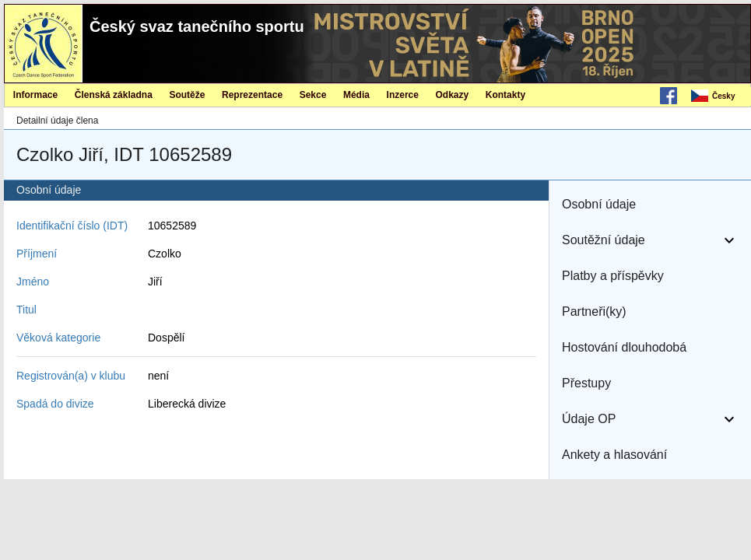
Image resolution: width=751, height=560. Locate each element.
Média (356, 95)
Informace (35, 95)
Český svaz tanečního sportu (197, 26)
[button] (650, 205)
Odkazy (453, 95)
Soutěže (187, 95)
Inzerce (403, 95)
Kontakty (505, 95)
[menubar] (720, 96)
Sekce (313, 95)
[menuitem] (720, 96)
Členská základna (114, 95)
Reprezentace (252, 95)
